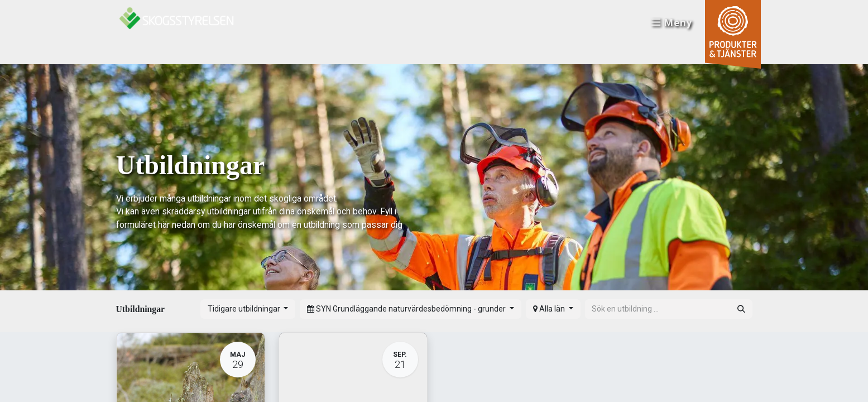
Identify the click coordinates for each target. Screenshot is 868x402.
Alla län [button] (550, 309)
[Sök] (741, 309)
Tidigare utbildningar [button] (245, 309)
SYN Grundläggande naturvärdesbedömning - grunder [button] (407, 309)
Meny (671, 23)
